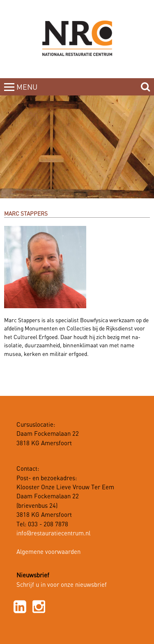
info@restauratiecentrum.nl (53, 534)
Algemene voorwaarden (48, 552)
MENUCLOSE (28, 92)
